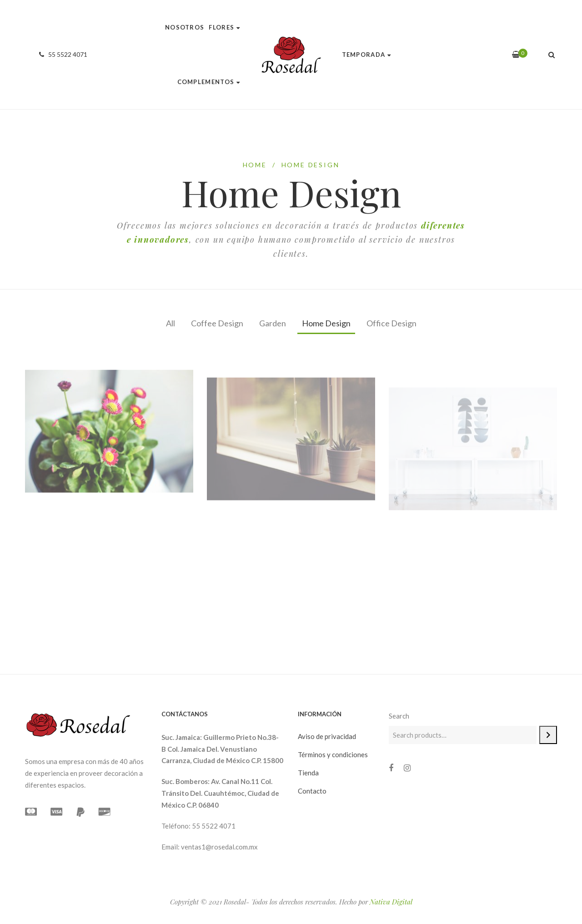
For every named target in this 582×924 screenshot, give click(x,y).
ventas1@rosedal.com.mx (219, 847)
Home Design (326, 323)
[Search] (548, 735)
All (171, 323)
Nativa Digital (391, 902)
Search (399, 716)
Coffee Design (217, 323)
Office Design (391, 323)
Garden (273, 323)
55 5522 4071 (62, 54)
